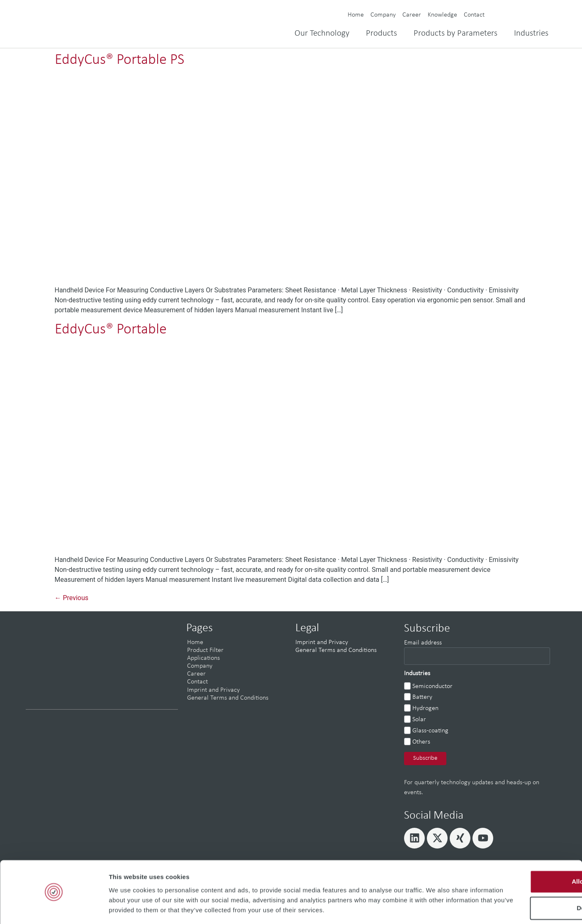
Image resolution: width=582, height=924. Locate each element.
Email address (423, 643)
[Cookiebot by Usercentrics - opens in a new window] (54, 908)
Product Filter (205, 650)
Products (381, 33)
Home (356, 15)
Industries (531, 33)
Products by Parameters (455, 33)
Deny (513, 873)
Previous (72, 598)
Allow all (513, 846)
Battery (422, 697)
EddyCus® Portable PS (119, 60)
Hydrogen (425, 708)
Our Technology (322, 33)
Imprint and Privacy (213, 690)
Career (412, 15)
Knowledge (442, 15)
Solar (419, 720)
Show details (128, 908)
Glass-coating (430, 731)
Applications (203, 658)
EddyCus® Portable (111, 330)
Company (383, 15)
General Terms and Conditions (228, 698)
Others (421, 742)
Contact (474, 15)
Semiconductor (432, 686)
